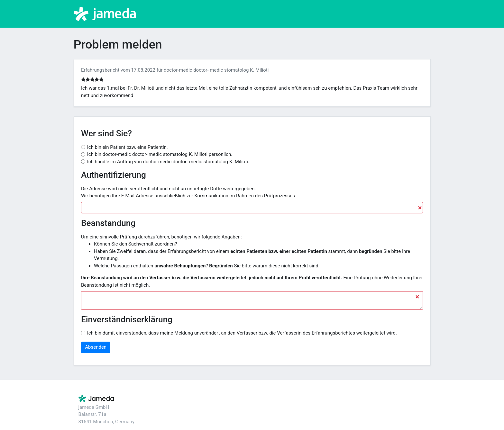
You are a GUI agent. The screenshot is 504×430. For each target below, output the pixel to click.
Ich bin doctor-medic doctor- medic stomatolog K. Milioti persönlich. (160, 154)
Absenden (96, 347)
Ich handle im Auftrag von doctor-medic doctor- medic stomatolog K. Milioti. (168, 162)
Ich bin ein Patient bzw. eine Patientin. (128, 147)
